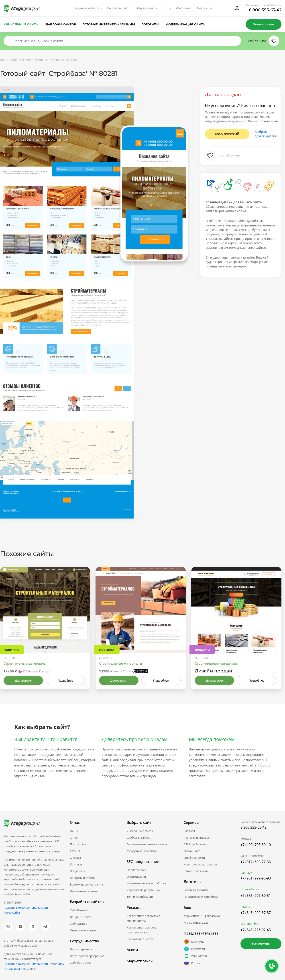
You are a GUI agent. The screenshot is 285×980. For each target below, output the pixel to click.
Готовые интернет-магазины (109, 24)
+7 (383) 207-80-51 (256, 896)
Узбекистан (195, 956)
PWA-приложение (196, 871)
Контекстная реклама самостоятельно (142, 930)
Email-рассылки (194, 858)
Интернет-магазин (83, 930)
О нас (74, 838)
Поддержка (78, 871)
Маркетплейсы (140, 961)
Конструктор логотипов (200, 864)
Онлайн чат (192, 851)
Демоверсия (23, 680)
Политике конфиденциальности (26, 964)
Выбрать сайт (118, 8)
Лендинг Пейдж (81, 917)
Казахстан (194, 949)
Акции (132, 950)
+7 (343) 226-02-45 (256, 930)
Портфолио (78, 844)
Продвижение (136, 870)
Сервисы (205, 8)
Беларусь (194, 942)
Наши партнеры (81, 949)
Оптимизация (136, 877)
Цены (74, 831)
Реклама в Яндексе (197, 838)
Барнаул (246, 873)
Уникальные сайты (21, 24)
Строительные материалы (25, 663)
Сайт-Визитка (79, 910)
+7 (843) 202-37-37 (256, 913)
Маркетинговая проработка (146, 883)
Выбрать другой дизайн (266, 134)
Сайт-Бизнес (78, 924)
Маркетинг (145, 8)
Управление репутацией (144, 890)
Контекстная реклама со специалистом (144, 918)
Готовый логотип (196, 890)
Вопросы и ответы (83, 878)
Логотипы (150, 24)
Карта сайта (12, 912)
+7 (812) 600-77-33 (256, 862)
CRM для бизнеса (195, 844)
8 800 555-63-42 (265, 10)
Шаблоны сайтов (61, 24)
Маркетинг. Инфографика (202, 916)
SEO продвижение (143, 862)
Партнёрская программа (87, 956)
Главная (189, 831)
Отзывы (75, 858)
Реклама (183, 8)
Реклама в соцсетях (140, 939)
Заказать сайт (264, 24)
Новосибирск (250, 889)
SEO (165, 8)
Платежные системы (84, 891)
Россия (192, 963)
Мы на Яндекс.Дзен (197, 922)
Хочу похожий (227, 134)
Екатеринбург (250, 924)
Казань (245, 906)
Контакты (77, 864)
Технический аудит (140, 897)
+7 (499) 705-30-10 (256, 845)
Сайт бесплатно (81, 963)
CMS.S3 (75, 851)
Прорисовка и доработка (201, 897)
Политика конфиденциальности (26, 908)
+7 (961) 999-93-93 (256, 878)
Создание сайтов (85, 8)
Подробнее (65, 680)
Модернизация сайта (185, 24)
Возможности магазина (86, 884)
